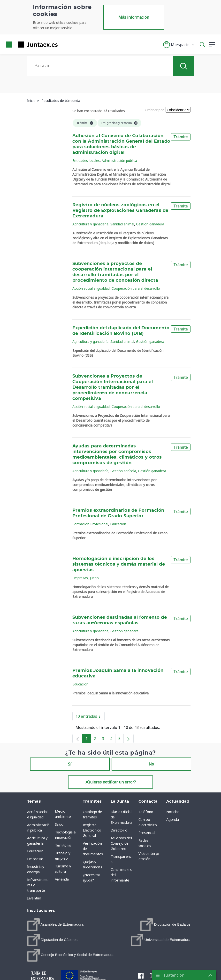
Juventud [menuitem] (34, 898)
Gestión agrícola (123, 471)
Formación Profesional (90, 524)
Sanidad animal (122, 224)
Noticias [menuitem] (173, 812)
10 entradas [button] (90, 717)
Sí (70, 764)
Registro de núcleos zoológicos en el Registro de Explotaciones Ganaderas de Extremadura (120, 211)
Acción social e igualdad (91, 288)
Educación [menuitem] (35, 851)
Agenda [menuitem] (173, 819)
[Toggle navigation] (64, 44)
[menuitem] (55, 925)
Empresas (80, 578)
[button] (179, 45)
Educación (118, 524)
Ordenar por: (155, 110)
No (151, 764)
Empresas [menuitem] (35, 859)
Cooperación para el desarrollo (136, 288)
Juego (94, 578)
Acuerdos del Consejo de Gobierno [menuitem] (121, 843)
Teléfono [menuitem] (146, 812)
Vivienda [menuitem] (62, 879)
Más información (134, 17)
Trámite (181, 137)
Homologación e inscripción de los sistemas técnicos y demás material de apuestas (119, 564)
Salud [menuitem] (59, 824)
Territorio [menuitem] (63, 845)
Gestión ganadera (150, 224)
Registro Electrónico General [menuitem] (92, 830)
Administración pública (119, 161)
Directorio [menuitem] (119, 830)
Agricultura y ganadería (90, 224)
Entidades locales (86, 161)
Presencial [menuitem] (147, 832)
